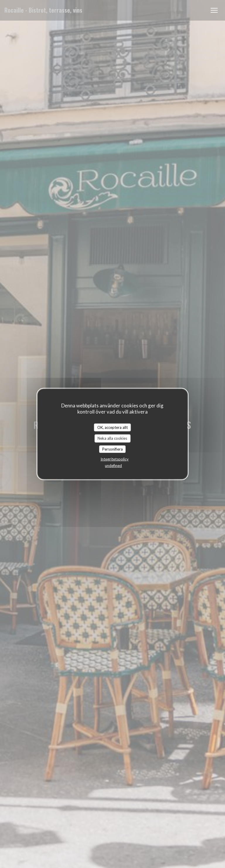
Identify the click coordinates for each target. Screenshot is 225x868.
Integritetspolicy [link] (115, 459)
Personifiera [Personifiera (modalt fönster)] (112, 449)
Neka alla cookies (112, 438)
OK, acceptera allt (112, 427)
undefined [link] (113, 466)
